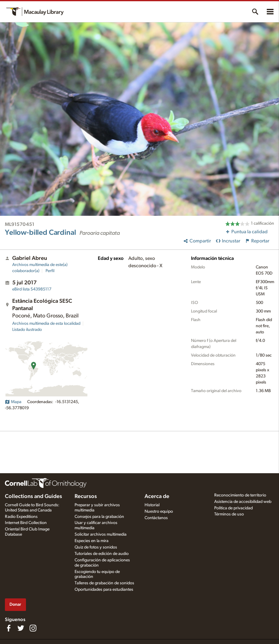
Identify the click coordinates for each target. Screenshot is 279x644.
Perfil (50, 271)
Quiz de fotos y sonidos (96, 547)
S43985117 (32, 289)
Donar (15, 604)
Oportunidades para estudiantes (104, 590)
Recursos (86, 496)
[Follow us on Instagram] (33, 628)
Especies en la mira (92, 541)
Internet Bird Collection (26, 523)
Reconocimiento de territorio (240, 495)
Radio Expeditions (21, 517)
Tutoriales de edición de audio (102, 554)
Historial (152, 505)
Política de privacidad (233, 508)
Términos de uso (229, 514)
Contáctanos (156, 518)
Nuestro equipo (159, 511)
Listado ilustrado (27, 330)
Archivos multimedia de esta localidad (46, 324)
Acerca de (157, 496)
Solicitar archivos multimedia (101, 534)
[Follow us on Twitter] (21, 628)
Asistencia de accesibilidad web (243, 502)
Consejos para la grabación (99, 517)
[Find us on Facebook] (9, 628)
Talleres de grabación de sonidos (104, 583)
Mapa (13, 402)
